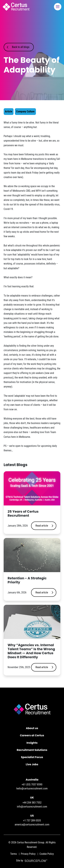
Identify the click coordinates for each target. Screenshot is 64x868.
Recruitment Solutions (32, 750)
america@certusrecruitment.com (32, 825)
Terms (13, 854)
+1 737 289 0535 (32, 821)
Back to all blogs (21, 47)
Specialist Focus (32, 757)
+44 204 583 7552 (32, 803)
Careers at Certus (32, 735)
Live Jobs (32, 764)
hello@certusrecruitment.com (32, 789)
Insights (32, 743)
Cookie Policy (47, 854)
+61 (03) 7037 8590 (32, 784)
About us (32, 728)
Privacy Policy (28, 854)
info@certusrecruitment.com (32, 807)
